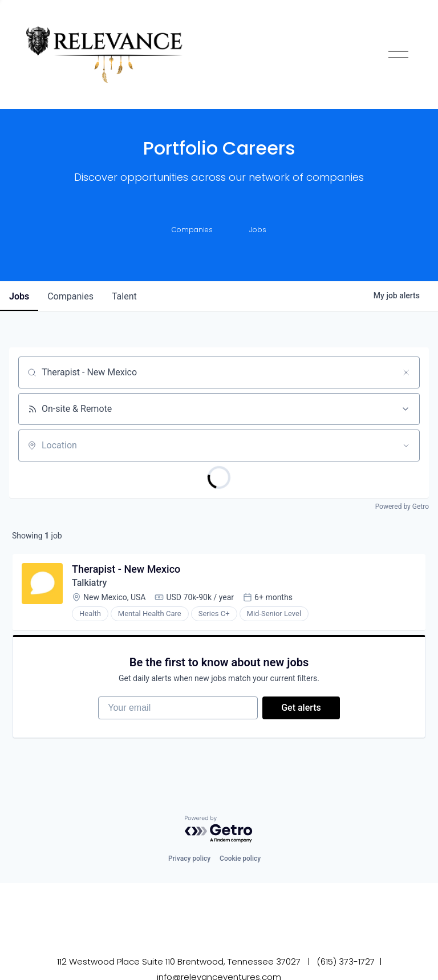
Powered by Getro (402, 507)
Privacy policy (189, 858)
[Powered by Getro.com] (219, 830)
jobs (19, 296)
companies (70, 296)
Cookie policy (240, 858)
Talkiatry (89, 583)
